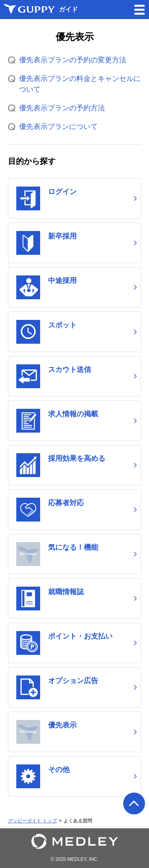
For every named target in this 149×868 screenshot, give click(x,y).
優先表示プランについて (58, 127)
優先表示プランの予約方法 (62, 108)
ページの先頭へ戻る (134, 804)
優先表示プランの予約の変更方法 (73, 60)
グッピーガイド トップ (32, 821)
